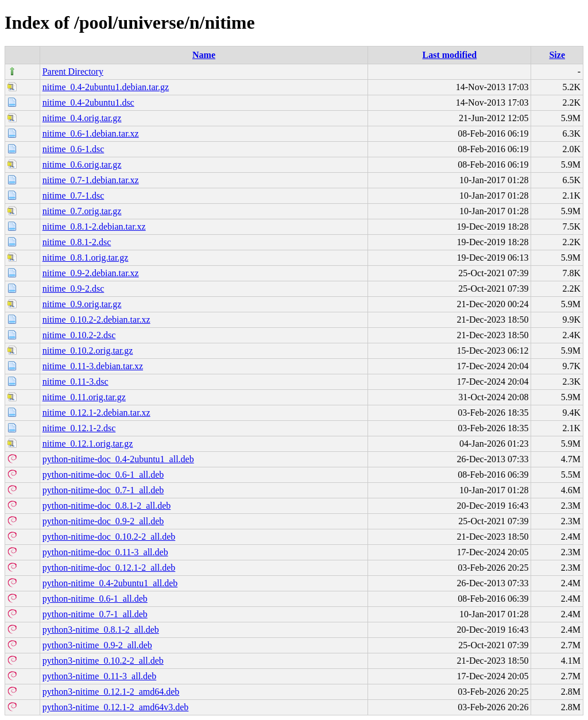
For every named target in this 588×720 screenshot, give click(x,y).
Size (557, 55)
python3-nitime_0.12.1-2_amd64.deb (111, 692)
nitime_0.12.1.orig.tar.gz (88, 444)
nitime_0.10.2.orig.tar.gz (88, 351)
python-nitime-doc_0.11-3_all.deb (105, 552)
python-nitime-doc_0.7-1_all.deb (103, 490)
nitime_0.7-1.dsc (73, 196)
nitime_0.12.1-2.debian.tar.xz (96, 413)
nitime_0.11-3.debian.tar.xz (93, 366)
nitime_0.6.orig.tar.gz (82, 164)
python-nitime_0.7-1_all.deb (95, 614)
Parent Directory (73, 71)
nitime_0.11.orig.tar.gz (84, 397)
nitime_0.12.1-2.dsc (79, 428)
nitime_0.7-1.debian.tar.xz (91, 180)
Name (204, 55)
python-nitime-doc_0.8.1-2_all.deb (107, 506)
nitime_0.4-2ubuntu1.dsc (88, 102)
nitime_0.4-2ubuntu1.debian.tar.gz (106, 87)
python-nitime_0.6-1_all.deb (95, 599)
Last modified (450, 55)
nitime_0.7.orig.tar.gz (82, 211)
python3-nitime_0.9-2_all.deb (97, 645)
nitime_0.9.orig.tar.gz (82, 304)
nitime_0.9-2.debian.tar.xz (91, 273)
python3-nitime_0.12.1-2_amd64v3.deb (116, 707)
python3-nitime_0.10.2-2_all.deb (103, 661)
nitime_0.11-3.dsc (76, 382)
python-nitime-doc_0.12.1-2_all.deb (109, 568)
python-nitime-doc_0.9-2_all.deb (103, 521)
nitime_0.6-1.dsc (73, 149)
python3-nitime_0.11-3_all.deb (99, 676)
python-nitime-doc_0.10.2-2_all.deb (109, 537)
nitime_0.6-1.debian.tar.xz (91, 133)
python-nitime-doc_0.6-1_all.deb (103, 475)
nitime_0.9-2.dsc (73, 289)
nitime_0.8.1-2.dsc (77, 242)
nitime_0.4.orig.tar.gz (82, 118)
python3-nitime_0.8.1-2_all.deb (101, 630)
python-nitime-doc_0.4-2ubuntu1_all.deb (118, 459)
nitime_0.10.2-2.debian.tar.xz (96, 320)
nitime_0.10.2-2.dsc (79, 335)
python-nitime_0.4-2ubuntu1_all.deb (110, 583)
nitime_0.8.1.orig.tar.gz (86, 258)
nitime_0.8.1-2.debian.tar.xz (94, 227)
